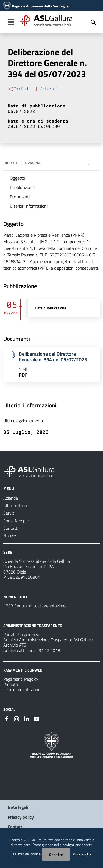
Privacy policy (21, 817)
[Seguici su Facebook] (7, 718)
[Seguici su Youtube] (36, 718)
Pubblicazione (22, 187)
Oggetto (17, 178)
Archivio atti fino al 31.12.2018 (32, 650)
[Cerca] (94, 23)
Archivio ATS (15, 645)
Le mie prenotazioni (21, 689)
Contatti (16, 827)
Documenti (20, 197)
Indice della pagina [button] (22, 163)
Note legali (18, 807)
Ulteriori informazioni (29, 206)
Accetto (56, 855)
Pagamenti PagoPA (21, 679)
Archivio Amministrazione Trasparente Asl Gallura (48, 640)
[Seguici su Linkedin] (26, 718)
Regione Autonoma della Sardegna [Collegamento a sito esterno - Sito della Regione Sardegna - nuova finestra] (40, 6)
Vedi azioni (45, 89)
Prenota (11, 684)
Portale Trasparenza (21, 634)
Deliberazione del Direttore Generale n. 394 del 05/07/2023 (53, 357)
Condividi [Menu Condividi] (18, 89)
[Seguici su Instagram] (16, 718)
